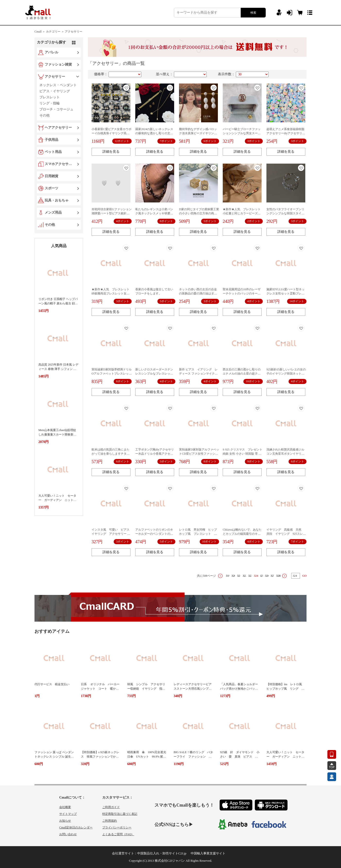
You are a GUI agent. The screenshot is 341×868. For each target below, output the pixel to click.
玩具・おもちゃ (57, 200)
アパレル (51, 52)
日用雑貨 (51, 176)
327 (273, 576)
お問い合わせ (68, 834)
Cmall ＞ (40, 32)
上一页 (220, 576)
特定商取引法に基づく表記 (120, 814)
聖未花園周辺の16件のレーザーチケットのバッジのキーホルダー (242, 293)
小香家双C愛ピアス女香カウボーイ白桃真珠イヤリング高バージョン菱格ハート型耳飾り (111, 133)
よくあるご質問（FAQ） (118, 834)
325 (262, 576)
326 (267, 576)
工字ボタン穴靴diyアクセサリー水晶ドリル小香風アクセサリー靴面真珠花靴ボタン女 (155, 454)
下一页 (284, 576)
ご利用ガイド (111, 807)
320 (234, 576)
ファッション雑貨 (58, 64)
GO (304, 576)
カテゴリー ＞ (55, 32)
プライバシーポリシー (117, 827)
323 (250, 576)
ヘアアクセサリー (58, 128)
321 (239, 576)
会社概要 (65, 807)
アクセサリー (74, 32)
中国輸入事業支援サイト (208, 853)
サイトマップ (68, 814)
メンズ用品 (53, 213)
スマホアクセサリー (59, 164)
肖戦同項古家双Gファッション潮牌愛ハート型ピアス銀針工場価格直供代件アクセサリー (112, 213)
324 (256, 576)
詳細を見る (111, 152)
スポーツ (51, 188)
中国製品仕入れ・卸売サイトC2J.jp (162, 853)
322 (245, 576)
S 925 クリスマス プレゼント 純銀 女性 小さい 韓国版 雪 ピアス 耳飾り (244, 454)
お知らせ (65, 821)
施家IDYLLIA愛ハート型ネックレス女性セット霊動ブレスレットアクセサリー (286, 293)
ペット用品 (53, 152)
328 (278, 576)
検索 (253, 13)
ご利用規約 (110, 821)
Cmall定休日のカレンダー (76, 827)
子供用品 (51, 140)
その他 (50, 225)
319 (228, 576)
